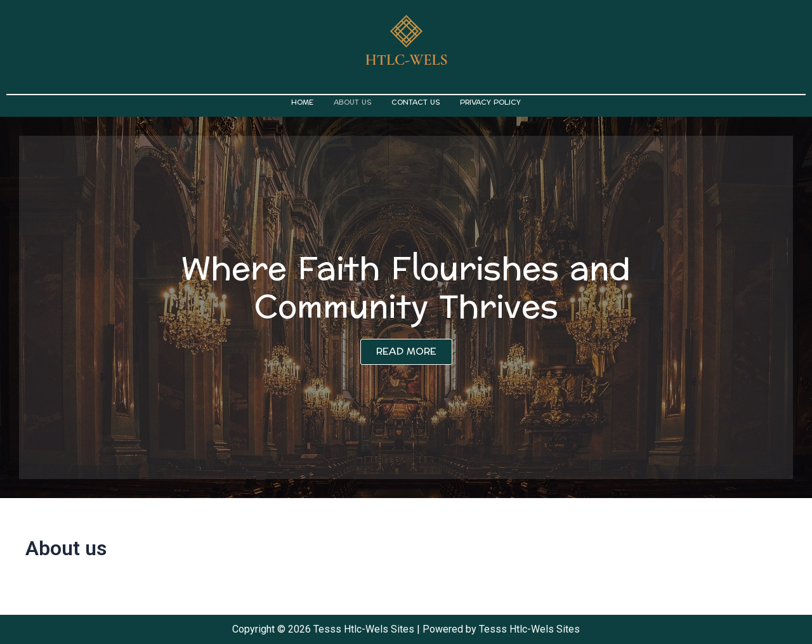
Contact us (416, 102)
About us (352, 102)
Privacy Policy (490, 102)
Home (302, 102)
